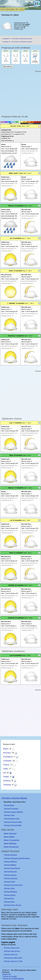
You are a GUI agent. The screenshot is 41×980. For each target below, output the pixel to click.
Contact (22, 9)
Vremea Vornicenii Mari (13, 822)
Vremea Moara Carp (12, 819)
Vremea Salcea (10, 895)
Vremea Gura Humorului (13, 885)
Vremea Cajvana (10, 875)
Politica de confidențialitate (13, 979)
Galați (5, 769)
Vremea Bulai (9, 805)
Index (2, 9)
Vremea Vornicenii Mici (13, 825)
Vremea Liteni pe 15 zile (13, 961)
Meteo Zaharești (10, 834)
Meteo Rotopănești (11, 847)
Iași (5, 773)
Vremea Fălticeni (10, 862)
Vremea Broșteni (10, 872)
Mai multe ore (8, 67)
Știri (17, 9)
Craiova (6, 765)
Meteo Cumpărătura (12, 840)
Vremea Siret (9, 899)
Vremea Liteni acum (12, 948)
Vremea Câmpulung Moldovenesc (17, 858)
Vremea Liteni (9, 815)
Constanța (7, 761)
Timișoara (7, 785)
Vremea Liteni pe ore (12, 951)
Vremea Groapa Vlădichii (13, 812)
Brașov (6, 749)
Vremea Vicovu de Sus (13, 905)
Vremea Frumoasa (11, 809)
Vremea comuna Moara (14, 798)
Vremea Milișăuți (10, 892)
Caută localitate (10, 9)
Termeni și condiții (10, 977)
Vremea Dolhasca (11, 878)
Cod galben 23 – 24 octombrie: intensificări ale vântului (17, 42)
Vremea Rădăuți (10, 865)
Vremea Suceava (10, 855)
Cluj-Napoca (8, 757)
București (7, 753)
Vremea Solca (9, 902)
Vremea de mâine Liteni (13, 958)
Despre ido (7, 974)
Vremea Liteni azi (10, 955)
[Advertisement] (20, 93)
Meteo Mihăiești (10, 844)
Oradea (6, 777)
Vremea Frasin (9, 882)
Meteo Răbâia (9, 837)
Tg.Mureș (7, 781)
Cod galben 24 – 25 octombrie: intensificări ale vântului (17, 39)
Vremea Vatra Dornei (12, 868)
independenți (12, 939)
